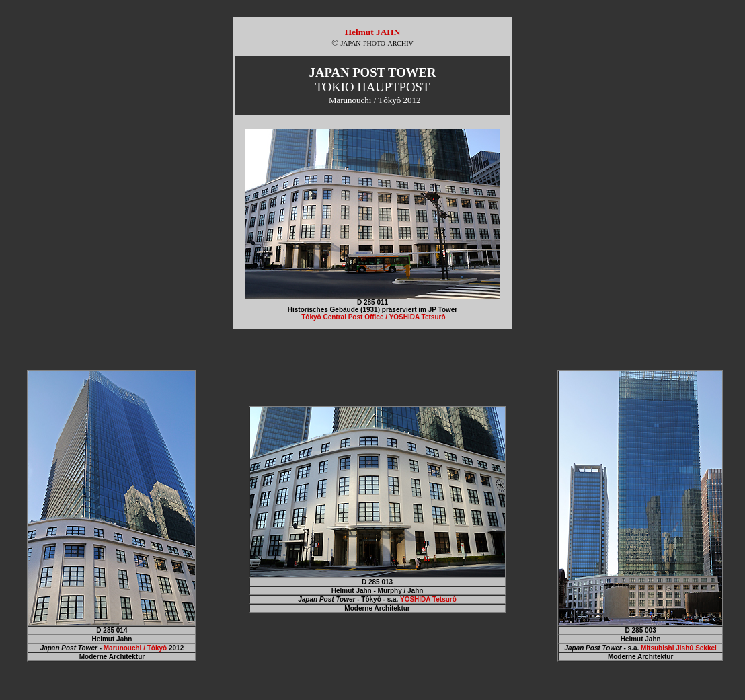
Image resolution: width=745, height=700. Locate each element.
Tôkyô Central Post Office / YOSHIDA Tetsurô (373, 317)
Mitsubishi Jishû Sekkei (679, 648)
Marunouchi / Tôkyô (135, 648)
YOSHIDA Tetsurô (428, 599)
